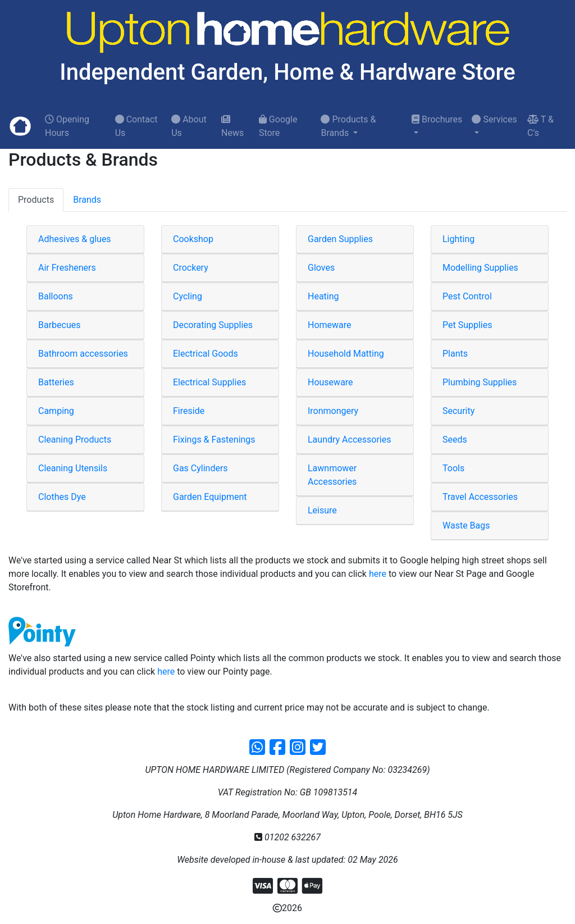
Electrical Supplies (209, 382)
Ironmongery (333, 411)
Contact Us (136, 126)
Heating (323, 296)
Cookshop (193, 239)
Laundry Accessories (349, 440)
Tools (453, 468)
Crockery (191, 268)
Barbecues (60, 325)
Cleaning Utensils (73, 468)
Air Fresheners (67, 268)
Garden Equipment (210, 497)
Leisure (322, 510)
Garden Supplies (340, 239)
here (378, 574)
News (232, 126)
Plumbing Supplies (480, 382)
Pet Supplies (467, 325)
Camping (56, 411)
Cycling (188, 296)
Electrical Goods (206, 354)
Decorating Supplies (213, 325)
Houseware (330, 382)
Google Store (278, 126)
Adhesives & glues (75, 239)
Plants (455, 354)
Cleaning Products (75, 440)
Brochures (437, 119)
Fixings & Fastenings (214, 440)
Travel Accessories (480, 497)
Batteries (56, 382)
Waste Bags (466, 525)
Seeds (455, 440)
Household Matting (346, 354)
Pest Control (467, 296)
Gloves (321, 268)
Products (36, 200)
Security (458, 411)
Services (494, 119)
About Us (189, 126)
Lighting (458, 239)
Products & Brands (348, 126)
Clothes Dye (62, 497)
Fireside (189, 411)
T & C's (540, 126)
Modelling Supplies (480, 268)
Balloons (56, 296)
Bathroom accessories (83, 354)
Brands (87, 200)
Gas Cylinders (200, 468)
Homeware (330, 325)
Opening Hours (67, 126)
